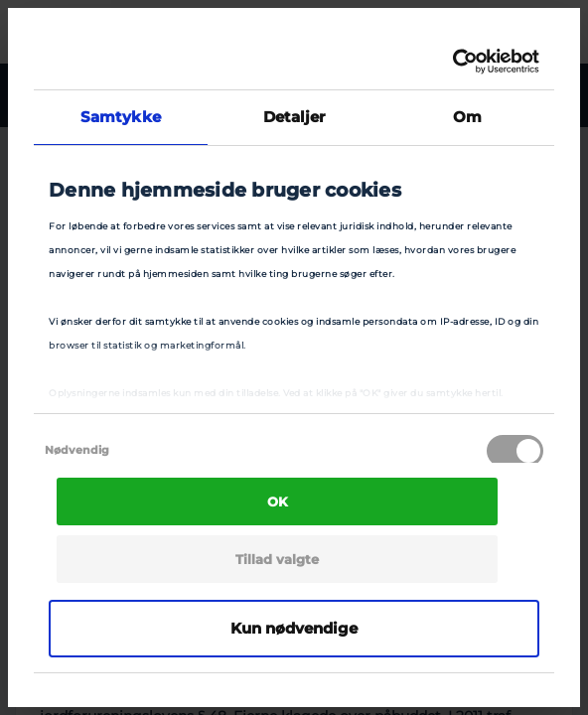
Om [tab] (467, 117)
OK (278, 501)
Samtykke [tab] (121, 117)
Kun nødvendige (294, 628)
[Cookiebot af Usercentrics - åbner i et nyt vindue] (452, 62)
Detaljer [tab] (294, 117)
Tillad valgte (277, 559)
